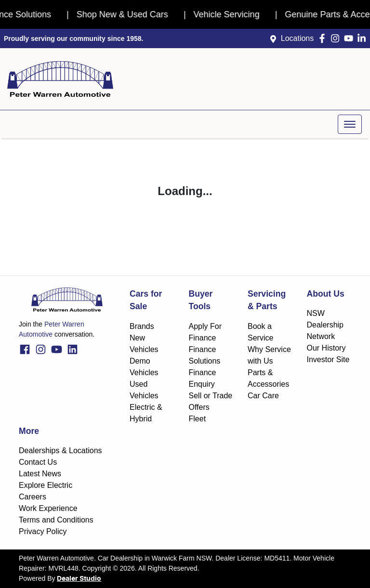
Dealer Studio (79, 579)
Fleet (198, 419)
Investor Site (328, 359)
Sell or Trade (211, 396)
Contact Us (38, 462)
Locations (297, 38)
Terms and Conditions (56, 520)
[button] (350, 124)
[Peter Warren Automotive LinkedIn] (363, 38)
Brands (142, 326)
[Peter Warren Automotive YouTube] (350, 38)
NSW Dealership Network (325, 325)
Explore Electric (46, 485)
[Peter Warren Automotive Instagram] (337, 38)
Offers (199, 407)
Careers (33, 497)
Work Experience (48, 508)
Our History (326, 348)
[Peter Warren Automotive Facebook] (324, 38)
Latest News (40, 474)
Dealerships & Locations (60, 451)
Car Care (263, 396)
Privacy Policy (43, 531)
